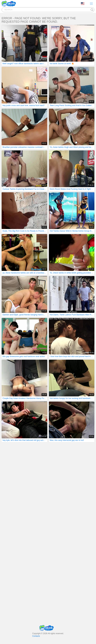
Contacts (36, 636)
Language (83, 4)
